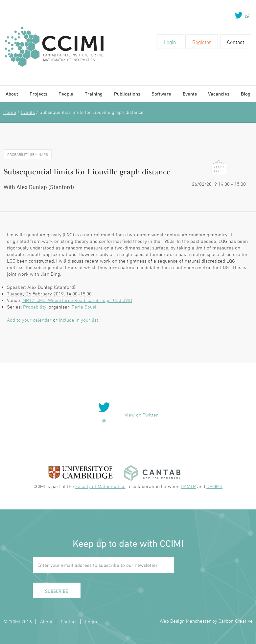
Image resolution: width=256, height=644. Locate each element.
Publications (127, 94)
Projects (38, 94)
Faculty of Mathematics (100, 486)
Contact (236, 42)
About (12, 94)
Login (170, 42)
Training (94, 94)
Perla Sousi (84, 307)
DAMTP (188, 486)
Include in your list (79, 320)
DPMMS (214, 486)
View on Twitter (141, 415)
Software (161, 94)
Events (190, 94)
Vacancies (219, 94)
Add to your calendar (29, 320)
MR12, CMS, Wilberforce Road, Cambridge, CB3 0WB (77, 300)
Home (10, 112)
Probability (35, 307)
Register (202, 42)
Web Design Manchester (185, 621)
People (66, 94)
